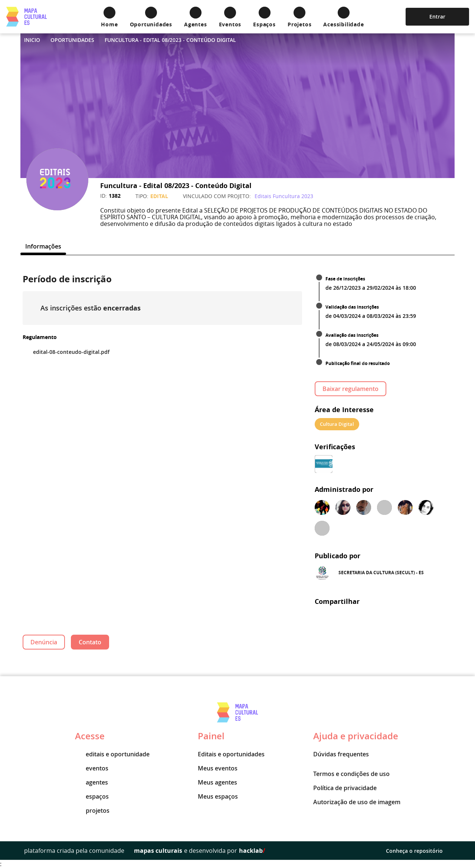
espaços (92, 796)
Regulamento (40, 337)
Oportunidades (72, 40)
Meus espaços (218, 796)
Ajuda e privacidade (356, 736)
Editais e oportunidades (231, 754)
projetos (92, 811)
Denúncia (44, 642)
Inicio (32, 40)
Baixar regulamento (350, 389)
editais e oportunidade (112, 754)
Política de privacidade (345, 788)
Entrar (437, 17)
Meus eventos (218, 768)
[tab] (43, 246)
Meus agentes (217, 782)
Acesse (90, 736)
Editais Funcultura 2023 (284, 196)
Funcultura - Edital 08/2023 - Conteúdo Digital (170, 40)
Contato (90, 642)
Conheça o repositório (418, 851)
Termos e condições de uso (351, 774)
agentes (91, 782)
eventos (92, 768)
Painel (211, 736)
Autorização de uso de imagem (357, 802)
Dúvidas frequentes (341, 754)
